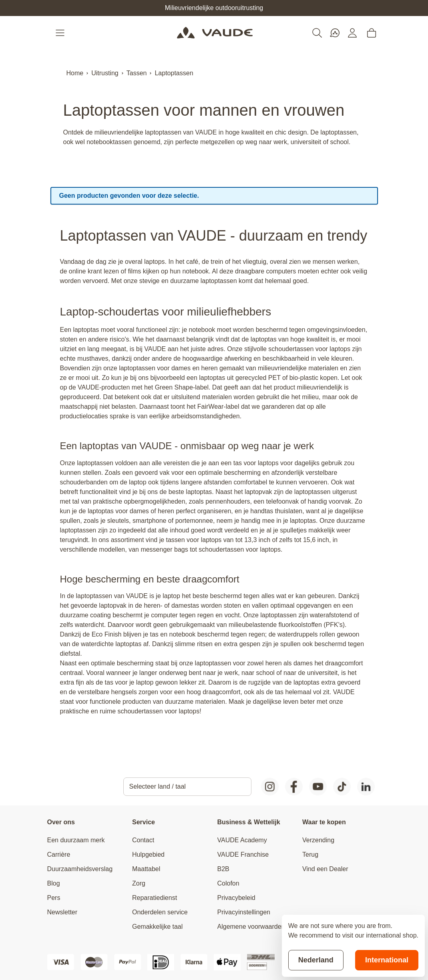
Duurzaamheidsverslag (80, 869)
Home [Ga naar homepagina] (75, 73)
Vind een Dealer (325, 869)
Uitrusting (105, 73)
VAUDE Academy (242, 840)
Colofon (228, 883)
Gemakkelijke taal (157, 927)
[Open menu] (61, 33)
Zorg (139, 883)
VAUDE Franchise (243, 854)
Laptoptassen (174, 73)
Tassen (137, 73)
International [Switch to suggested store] (387, 960)
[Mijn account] (352, 33)
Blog (54, 883)
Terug (310, 854)
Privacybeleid (236, 898)
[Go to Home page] (215, 33)
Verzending (318, 840)
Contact (143, 840)
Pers (54, 898)
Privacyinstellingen (244, 912)
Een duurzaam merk (76, 840)
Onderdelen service (160, 912)
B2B (223, 869)
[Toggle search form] (317, 33)
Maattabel (146, 869)
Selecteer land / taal (158, 786)
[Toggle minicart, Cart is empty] (372, 33)
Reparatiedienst (155, 898)
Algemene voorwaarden (251, 927)
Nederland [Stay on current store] (316, 960)
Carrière (59, 854)
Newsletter (62, 912)
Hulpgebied (148, 854)
